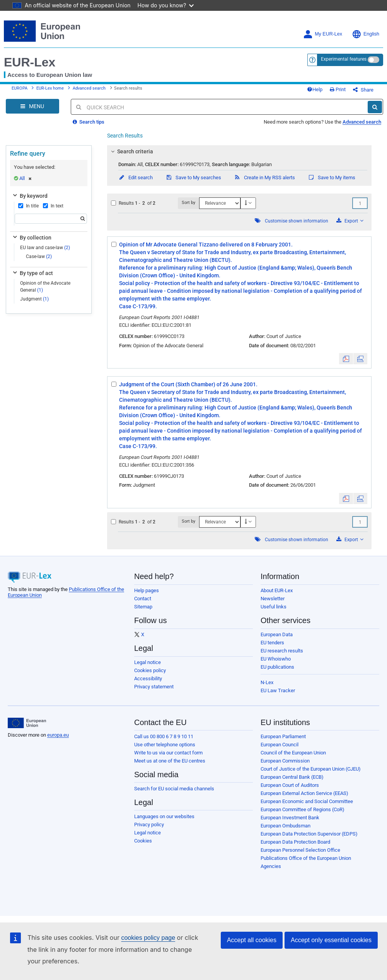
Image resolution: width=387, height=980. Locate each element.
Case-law (39, 256)
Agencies (271, 866)
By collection (32, 238)
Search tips (89, 122)
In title (28, 206)
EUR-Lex (30, 62)
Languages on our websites (164, 816)
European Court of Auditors (290, 785)
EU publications (277, 667)
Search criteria (131, 151)
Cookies (143, 841)
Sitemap (143, 607)
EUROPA (20, 88)
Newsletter (273, 599)
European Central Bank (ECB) (292, 777)
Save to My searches (193, 177)
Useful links (274, 607)
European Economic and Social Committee (307, 801)
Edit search (136, 177)
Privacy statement (154, 687)
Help (315, 89)
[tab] (240, 151)
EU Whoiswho (276, 659)
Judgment (34, 299)
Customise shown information (297, 221)
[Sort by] (220, 203)
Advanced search (89, 88)
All (26, 178)
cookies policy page (148, 938)
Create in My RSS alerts (264, 177)
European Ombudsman (286, 826)
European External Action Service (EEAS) (304, 793)
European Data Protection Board (295, 842)
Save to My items (332, 177)
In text (53, 206)
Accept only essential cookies (331, 940)
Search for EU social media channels (174, 789)
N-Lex (267, 682)
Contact (143, 599)
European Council (280, 745)
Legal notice (147, 662)
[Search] (375, 107)
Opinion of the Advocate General (45, 286)
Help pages (147, 590)
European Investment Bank (290, 818)
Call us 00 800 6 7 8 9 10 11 (164, 736)
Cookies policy (150, 670)
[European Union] (27, 723)
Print (338, 89)
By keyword (30, 196)
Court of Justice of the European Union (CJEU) (311, 769)
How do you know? (166, 5)
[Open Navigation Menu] (32, 106)
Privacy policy (149, 825)
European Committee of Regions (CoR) (303, 809)
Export (350, 221)
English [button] (366, 34)
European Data (277, 634)
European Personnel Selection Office (300, 850)
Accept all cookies (252, 940)
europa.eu (58, 735)
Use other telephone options (165, 745)
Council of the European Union (293, 753)
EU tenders (272, 643)
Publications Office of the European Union (306, 858)
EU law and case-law (45, 248)
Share (363, 90)
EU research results (282, 651)
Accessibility (148, 679)
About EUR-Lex (277, 590)
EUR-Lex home (50, 88)
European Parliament (283, 736)
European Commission (285, 761)
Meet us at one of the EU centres (170, 761)
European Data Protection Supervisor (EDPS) (309, 834)
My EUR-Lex (323, 34)
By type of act (32, 273)
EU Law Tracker (278, 690)
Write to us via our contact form (168, 753)
